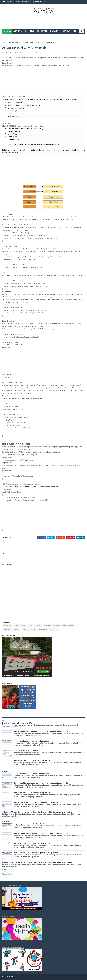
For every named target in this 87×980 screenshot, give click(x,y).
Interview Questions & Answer (18, 43)
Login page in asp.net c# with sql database (31, 741)
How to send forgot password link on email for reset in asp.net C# (41, 732)
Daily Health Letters (23, 2)
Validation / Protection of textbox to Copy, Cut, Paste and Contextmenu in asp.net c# (37, 812)
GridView (47, 626)
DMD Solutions (14, 977)
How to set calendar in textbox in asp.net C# (32, 761)
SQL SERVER (42, 31)
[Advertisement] (43, 22)
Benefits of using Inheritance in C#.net (18, 723)
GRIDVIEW (65, 31)
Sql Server (54, 630)
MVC (32, 31)
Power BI (33, 630)
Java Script (7, 630)
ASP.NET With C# (20, 31)
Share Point (43, 630)
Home (8, 31)
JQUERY (7, 36)
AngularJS (7, 626)
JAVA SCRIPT (19, 36)
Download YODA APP (39, 2)
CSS (74, 31)
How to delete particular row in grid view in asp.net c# (36, 803)
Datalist (38, 626)
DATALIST (54, 31)
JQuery (17, 630)
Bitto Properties (8, 2)
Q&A (29, 36)
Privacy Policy (7, 874)
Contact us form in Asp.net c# (26, 751)
